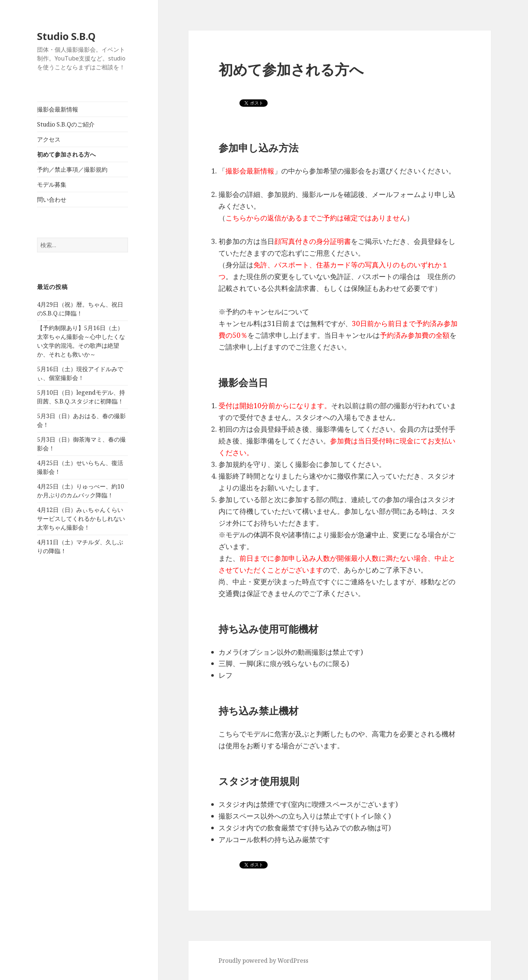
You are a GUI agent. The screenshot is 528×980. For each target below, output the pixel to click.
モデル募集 (52, 184)
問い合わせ (52, 200)
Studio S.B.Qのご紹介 (66, 124)
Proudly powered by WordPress (263, 961)
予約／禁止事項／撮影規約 (72, 169)
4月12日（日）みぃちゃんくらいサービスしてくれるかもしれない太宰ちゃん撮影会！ (81, 519)
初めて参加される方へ (66, 154)
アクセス (49, 139)
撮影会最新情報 (58, 109)
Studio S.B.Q (66, 36)
